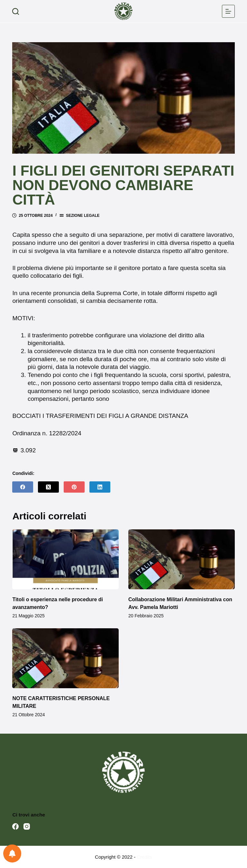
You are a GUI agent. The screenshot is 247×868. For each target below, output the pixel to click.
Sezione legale (83, 216)
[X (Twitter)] (48, 487)
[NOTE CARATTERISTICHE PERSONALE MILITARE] (65, 658)
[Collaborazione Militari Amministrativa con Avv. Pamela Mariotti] (182, 559)
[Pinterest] (74, 487)
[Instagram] (27, 826)
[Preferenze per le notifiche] (12, 854)
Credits (144, 857)
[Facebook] (23, 487)
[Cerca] (16, 11)
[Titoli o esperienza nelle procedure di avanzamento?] (65, 559)
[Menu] (228, 11)
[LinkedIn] (100, 487)
